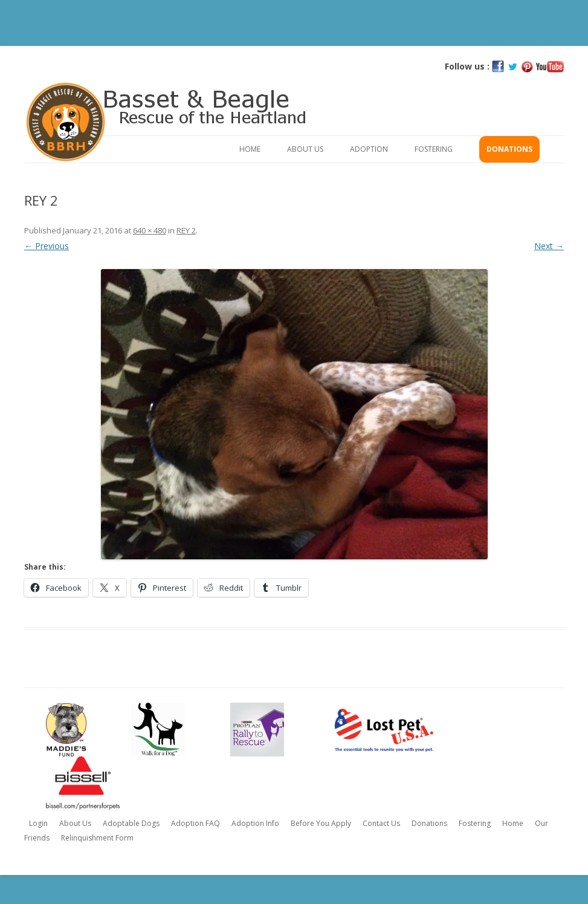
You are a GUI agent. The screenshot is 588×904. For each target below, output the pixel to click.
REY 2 (186, 230)
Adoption (369, 149)
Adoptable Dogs (131, 823)
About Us (305, 149)
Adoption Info (255, 823)
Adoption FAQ (195, 823)
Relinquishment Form (97, 838)
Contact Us (381, 823)
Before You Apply (321, 823)
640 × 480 (150, 230)
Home (250, 149)
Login (38, 823)
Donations (509, 149)
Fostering (434, 149)
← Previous (47, 246)
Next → (549, 246)
